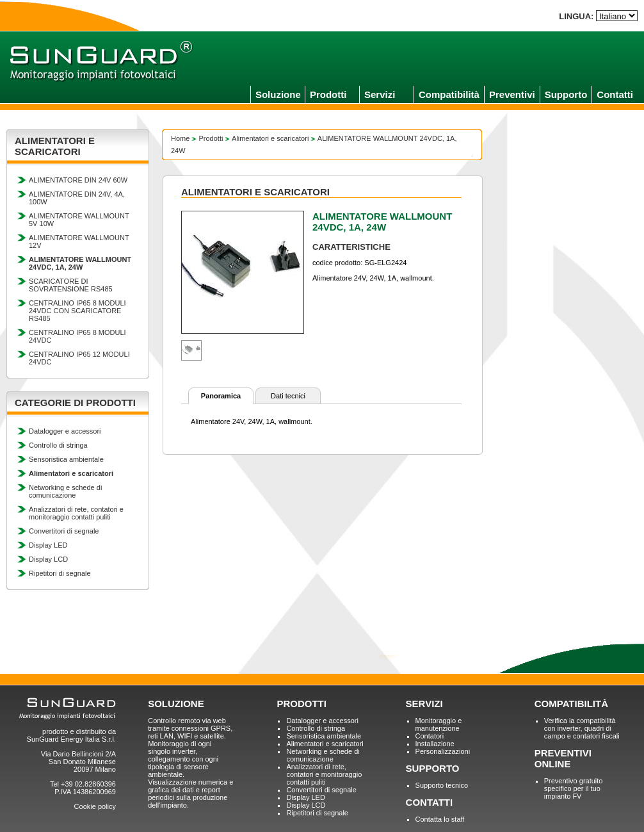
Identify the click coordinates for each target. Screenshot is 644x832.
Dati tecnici (288, 396)
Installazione (435, 744)
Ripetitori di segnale (60, 573)
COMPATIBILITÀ (571, 704)
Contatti (615, 94)
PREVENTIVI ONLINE (563, 758)
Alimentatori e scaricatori (270, 138)
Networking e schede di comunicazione (65, 491)
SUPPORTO (433, 768)
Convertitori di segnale (64, 531)
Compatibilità (449, 94)
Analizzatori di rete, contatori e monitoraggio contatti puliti (76, 513)
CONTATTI (430, 802)
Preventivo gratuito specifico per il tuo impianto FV (574, 788)
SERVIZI (424, 704)
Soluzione (278, 94)
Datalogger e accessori (65, 431)
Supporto (566, 94)
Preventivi (512, 94)
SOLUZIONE (176, 704)
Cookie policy (95, 806)
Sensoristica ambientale (66, 459)
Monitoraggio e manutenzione (439, 724)
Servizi (380, 94)
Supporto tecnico (442, 785)
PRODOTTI (302, 704)
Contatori (430, 736)
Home (180, 138)
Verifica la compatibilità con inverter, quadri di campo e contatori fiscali (582, 728)
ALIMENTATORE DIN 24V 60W (78, 180)
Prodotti (328, 94)
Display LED (48, 545)
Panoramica (221, 396)
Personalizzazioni (443, 751)
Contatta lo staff (440, 819)
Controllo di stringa (58, 445)
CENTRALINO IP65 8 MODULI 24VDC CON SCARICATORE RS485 (77, 311)
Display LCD (48, 559)
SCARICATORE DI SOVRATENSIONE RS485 (71, 285)
